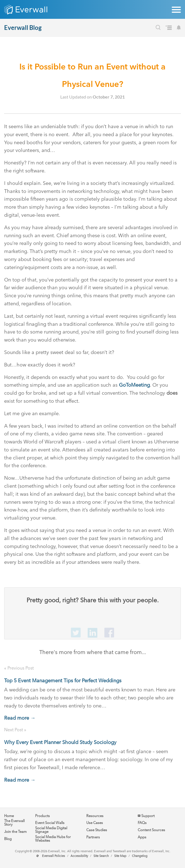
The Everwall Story (14, 823)
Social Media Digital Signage (51, 830)
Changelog (140, 856)
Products (42, 816)
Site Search (101, 856)
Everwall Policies (54, 856)
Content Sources (151, 830)
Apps (142, 837)
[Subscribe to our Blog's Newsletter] (179, 28)
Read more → (20, 718)
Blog (8, 839)
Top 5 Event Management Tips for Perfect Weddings (63, 681)
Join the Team (15, 832)
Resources (95, 816)
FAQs (142, 823)
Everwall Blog (23, 28)
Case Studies (97, 830)
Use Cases (95, 823)
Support (146, 816)
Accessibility (79, 856)
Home (9, 816)
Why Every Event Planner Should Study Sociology (60, 742)
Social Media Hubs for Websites (53, 839)
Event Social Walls (50, 823)
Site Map (120, 856)
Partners (93, 837)
